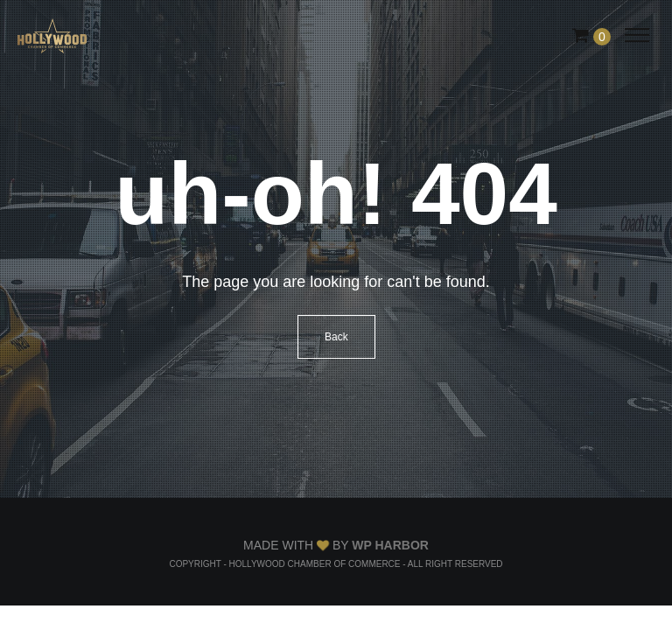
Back (336, 337)
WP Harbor (390, 545)
